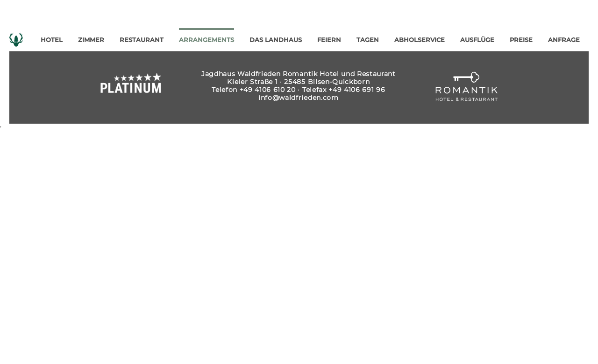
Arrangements (206, 40)
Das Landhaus (276, 40)
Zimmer (91, 40)
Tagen (368, 40)
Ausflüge (477, 40)
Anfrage (564, 40)
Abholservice (420, 40)
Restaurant (142, 40)
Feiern (329, 40)
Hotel (52, 40)
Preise (521, 40)
